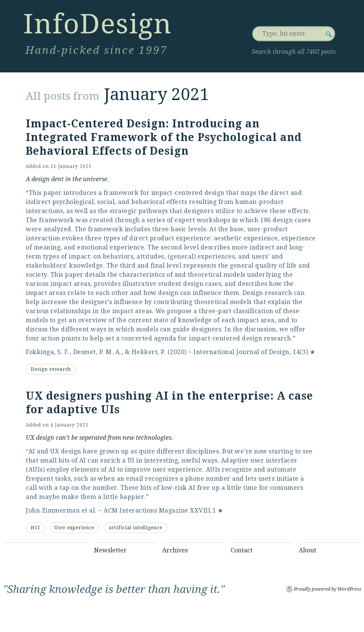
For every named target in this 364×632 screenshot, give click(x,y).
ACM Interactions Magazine (146, 510)
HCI (35, 528)
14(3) (300, 352)
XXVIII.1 (203, 510)
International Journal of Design (241, 352)
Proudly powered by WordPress (328, 589)
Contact (242, 550)
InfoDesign (97, 24)
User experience (75, 528)
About (308, 550)
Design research (51, 369)
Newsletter (110, 550)
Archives (175, 550)
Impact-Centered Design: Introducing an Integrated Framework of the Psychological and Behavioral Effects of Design (164, 137)
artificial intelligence (136, 528)
